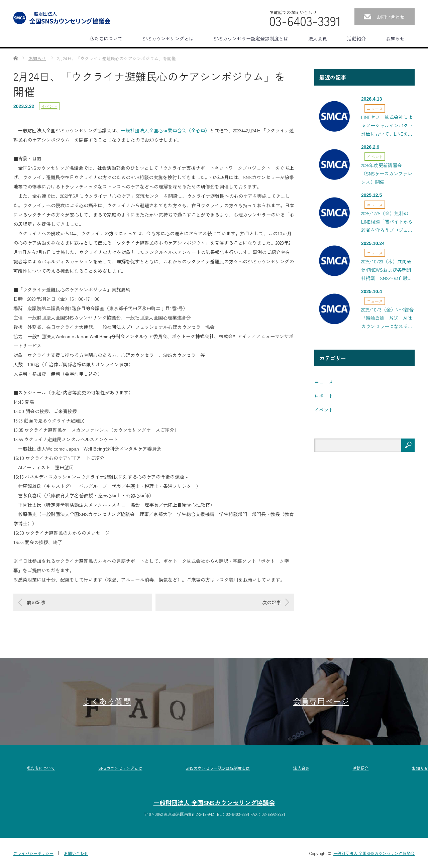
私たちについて (106, 38)
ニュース (375, 108)
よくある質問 (107, 701)
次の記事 (272, 602)
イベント (49, 106)
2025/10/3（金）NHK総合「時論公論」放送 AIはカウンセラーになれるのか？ (387, 319)
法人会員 (318, 38)
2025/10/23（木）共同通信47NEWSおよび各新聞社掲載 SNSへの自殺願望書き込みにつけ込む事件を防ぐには (387, 271)
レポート (324, 396)
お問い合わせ (391, 17)
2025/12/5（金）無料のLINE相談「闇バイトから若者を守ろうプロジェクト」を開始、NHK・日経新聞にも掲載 (387, 223)
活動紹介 (356, 38)
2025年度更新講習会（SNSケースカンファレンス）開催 (387, 173)
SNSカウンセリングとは (168, 38)
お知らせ (395, 38)
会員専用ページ (321, 701)
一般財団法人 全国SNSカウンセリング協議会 (214, 802)
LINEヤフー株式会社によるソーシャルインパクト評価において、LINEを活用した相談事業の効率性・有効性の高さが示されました (387, 127)
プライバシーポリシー (33, 853)
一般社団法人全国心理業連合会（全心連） (165, 130)
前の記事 (36, 602)
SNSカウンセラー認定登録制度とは (251, 38)
